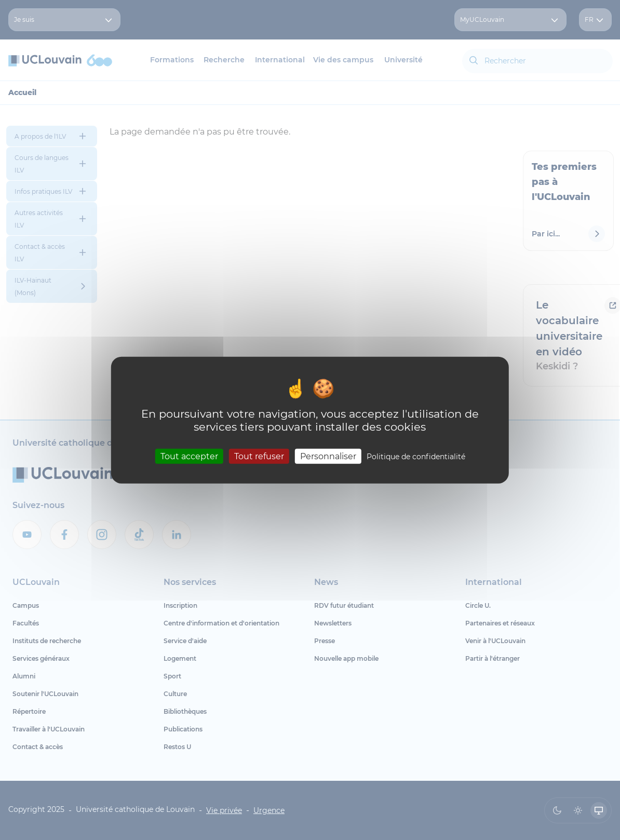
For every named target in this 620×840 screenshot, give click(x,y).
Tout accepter (189, 456)
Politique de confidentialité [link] (416, 457)
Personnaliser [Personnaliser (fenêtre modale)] (328, 456)
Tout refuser (259, 456)
